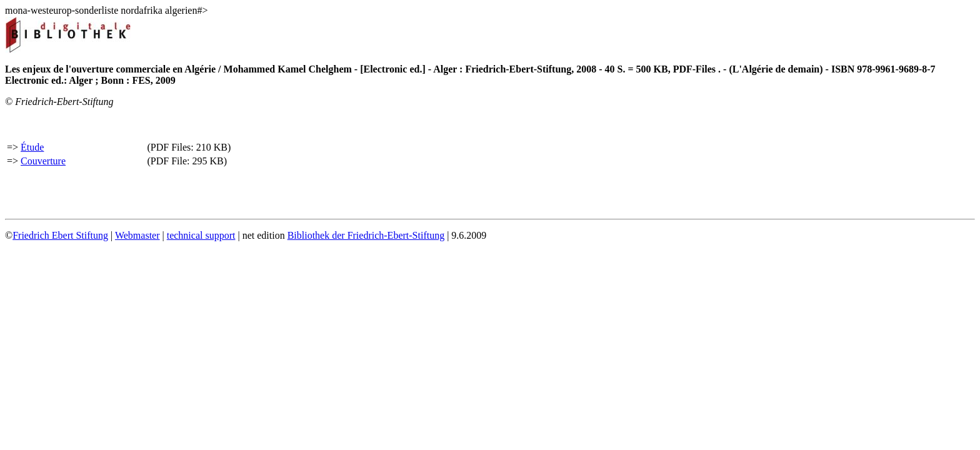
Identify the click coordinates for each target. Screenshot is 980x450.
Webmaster (137, 235)
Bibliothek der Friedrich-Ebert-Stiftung (366, 235)
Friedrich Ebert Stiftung (60, 235)
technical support (201, 235)
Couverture (43, 161)
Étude (32, 147)
